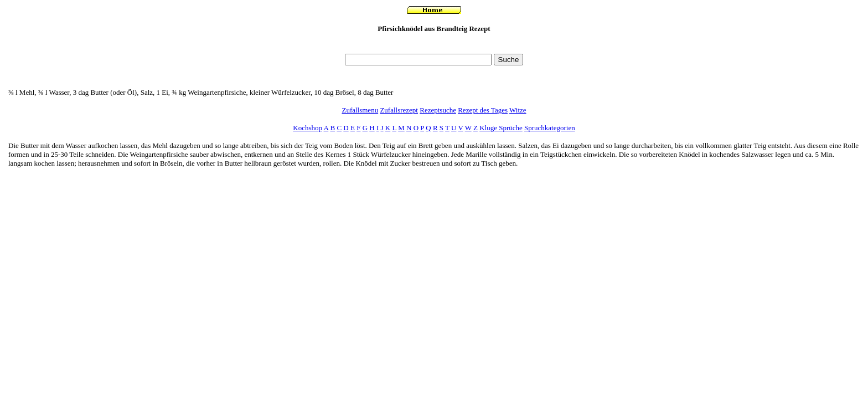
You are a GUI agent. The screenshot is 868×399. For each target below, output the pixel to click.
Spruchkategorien (550, 128)
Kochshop (308, 128)
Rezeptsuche (438, 110)
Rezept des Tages (483, 110)
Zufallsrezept (399, 110)
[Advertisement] (434, 46)
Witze (518, 110)
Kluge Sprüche (501, 128)
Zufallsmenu (360, 110)
